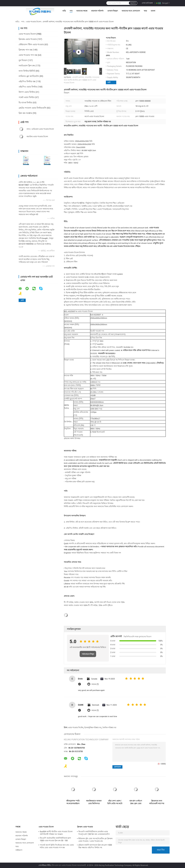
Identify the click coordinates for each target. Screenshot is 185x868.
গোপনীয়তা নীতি (45, 865)
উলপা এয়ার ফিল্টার (27, 92)
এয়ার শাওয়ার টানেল (34, 22)
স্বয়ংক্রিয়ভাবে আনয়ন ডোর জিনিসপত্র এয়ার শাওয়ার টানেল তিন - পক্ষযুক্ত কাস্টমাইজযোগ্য (94, 802)
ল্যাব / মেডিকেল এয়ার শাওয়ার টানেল (40, 129)
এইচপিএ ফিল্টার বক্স (27, 81)
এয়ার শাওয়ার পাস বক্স (28, 55)
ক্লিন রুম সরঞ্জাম (25, 113)
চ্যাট (109, 82)
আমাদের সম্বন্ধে (82, 11)
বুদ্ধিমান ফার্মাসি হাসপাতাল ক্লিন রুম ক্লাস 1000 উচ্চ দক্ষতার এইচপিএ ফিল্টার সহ (95, 846)
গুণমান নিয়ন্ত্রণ (113, 11)
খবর (145, 11)
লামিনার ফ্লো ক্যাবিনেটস (29, 76)
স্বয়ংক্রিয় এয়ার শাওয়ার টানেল (37, 137)
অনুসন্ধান (133, 3)
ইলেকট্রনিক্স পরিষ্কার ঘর (93, 727)
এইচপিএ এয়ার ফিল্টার (28, 87)
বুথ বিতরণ (23, 60)
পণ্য (71, 11)
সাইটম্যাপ (19, 850)
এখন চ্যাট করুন (147, 3)
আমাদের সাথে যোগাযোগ (131, 11)
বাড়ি (64, 11)
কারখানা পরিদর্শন (97, 11)
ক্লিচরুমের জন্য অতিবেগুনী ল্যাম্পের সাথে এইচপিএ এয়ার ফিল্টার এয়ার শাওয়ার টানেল (157, 802)
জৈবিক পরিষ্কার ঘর (109, 727)
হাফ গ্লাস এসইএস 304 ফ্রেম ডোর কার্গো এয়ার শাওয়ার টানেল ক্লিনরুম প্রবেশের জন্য (136, 802)
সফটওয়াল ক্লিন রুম (27, 66)
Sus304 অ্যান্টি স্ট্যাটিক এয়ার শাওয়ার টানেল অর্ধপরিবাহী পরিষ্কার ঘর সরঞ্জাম (56, 833)
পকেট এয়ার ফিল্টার (27, 97)
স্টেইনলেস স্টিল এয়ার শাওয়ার (31, 44)
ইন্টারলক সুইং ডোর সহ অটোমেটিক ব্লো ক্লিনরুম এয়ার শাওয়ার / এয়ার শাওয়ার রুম (96, 840)
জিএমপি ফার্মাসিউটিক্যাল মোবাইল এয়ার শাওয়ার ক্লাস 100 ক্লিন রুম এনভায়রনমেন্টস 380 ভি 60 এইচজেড (94, 833)
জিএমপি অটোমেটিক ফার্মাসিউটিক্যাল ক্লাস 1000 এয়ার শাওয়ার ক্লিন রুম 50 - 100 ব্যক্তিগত (55, 840)
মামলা (153, 11)
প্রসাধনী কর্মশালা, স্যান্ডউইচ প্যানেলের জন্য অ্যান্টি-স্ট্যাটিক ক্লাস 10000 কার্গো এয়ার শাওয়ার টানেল (82, 80)
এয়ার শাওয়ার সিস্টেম (76, 727)
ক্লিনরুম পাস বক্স (25, 50)
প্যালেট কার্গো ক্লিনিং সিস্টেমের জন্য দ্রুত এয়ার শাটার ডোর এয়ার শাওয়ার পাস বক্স (57, 846)
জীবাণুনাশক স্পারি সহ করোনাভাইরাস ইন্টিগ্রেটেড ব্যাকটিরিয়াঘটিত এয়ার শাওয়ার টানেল (73, 802)
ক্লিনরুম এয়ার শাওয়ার (28, 39)
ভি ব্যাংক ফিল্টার (25, 103)
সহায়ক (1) (95, 684)
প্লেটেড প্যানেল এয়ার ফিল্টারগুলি (32, 108)
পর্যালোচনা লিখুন (88, 654)
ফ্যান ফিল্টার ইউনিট (27, 71)
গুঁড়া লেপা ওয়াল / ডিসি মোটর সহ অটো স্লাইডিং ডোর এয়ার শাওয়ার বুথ (115, 802)
